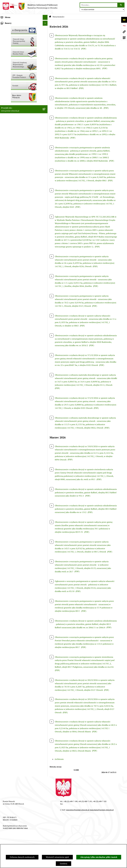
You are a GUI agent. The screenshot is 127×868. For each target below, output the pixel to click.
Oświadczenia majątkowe (12, 120)
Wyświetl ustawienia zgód (57, 857)
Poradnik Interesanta (10, 37)
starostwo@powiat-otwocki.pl (78, 810)
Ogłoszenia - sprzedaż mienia (14, 72)
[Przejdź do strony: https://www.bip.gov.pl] (124, 26)
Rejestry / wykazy (9, 82)
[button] (46, 32)
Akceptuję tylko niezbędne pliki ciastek (99, 857)
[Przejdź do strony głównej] (30, 6)
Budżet (4, 125)
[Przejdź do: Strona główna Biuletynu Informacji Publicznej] (50, 17)
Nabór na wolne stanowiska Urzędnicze (18, 87)
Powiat (4, 42)
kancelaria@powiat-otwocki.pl (102, 810)
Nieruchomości (8, 92)
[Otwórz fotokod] (124, 38)
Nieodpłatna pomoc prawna (13, 47)
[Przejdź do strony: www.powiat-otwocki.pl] (124, 32)
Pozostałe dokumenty (11, 62)
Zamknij (63, 864)
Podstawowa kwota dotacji (13, 110)
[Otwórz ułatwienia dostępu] (124, 20)
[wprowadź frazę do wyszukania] (99, 5)
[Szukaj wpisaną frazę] (121, 5)
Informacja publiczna (10, 57)
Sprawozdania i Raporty (12, 77)
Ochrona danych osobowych (22, 857)
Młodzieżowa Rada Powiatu (13, 32)
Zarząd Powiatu (8, 27)
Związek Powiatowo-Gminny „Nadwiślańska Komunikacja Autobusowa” (21, 131)
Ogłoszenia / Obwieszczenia (13, 67)
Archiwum (59, 759)
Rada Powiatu (7, 22)
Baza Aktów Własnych (11, 138)
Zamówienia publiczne (11, 105)
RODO (4, 52)
